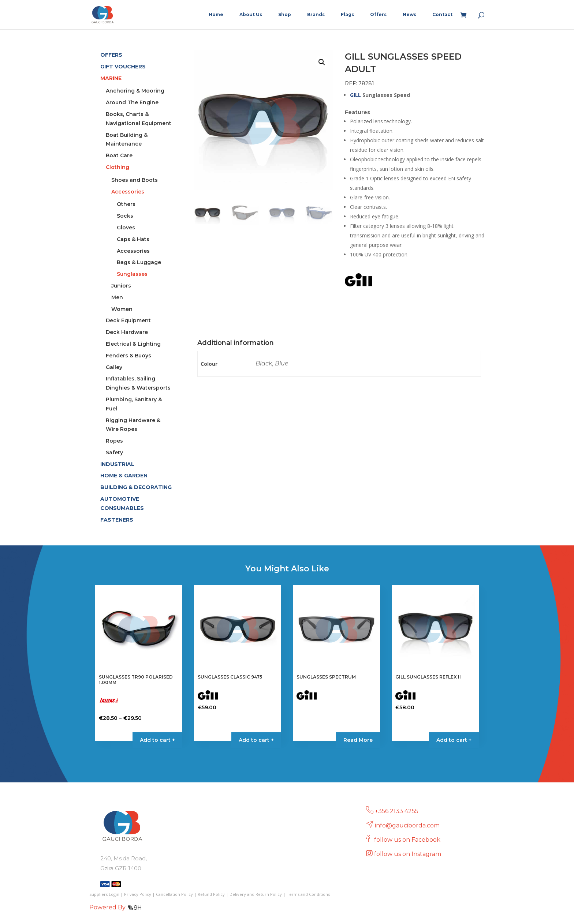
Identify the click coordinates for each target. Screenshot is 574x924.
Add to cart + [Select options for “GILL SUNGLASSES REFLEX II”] (454, 740)
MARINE (111, 78)
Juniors (121, 286)
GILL (355, 95)
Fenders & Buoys (128, 356)
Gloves (126, 228)
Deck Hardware (127, 332)
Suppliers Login (104, 894)
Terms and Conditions (308, 894)
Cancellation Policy (174, 894)
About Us (251, 15)
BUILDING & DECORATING (136, 487)
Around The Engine (132, 102)
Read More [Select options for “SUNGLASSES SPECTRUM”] (358, 740)
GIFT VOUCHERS (123, 67)
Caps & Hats (133, 239)
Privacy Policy (138, 894)
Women (122, 309)
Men (117, 297)
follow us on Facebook (408, 840)
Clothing (118, 167)
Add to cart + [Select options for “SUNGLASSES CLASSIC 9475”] (256, 740)
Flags (347, 15)
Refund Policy (211, 894)
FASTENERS (117, 520)
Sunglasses (132, 274)
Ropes (114, 441)
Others (126, 204)
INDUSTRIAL (117, 464)
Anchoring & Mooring (135, 91)
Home (216, 15)
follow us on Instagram (408, 854)
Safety (114, 452)
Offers (378, 15)
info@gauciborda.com (407, 825)
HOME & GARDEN (124, 476)
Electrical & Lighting (133, 344)
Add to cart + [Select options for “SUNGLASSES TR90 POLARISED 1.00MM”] (157, 740)
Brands (316, 15)
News (409, 15)
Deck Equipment (128, 320)
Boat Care (119, 155)
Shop (285, 15)
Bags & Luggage (139, 262)
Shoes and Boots (135, 180)
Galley (114, 367)
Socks (125, 216)
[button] (322, 62)
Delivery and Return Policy (256, 894)
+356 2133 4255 (397, 811)
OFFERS (111, 55)
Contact (442, 15)
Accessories (128, 192)
